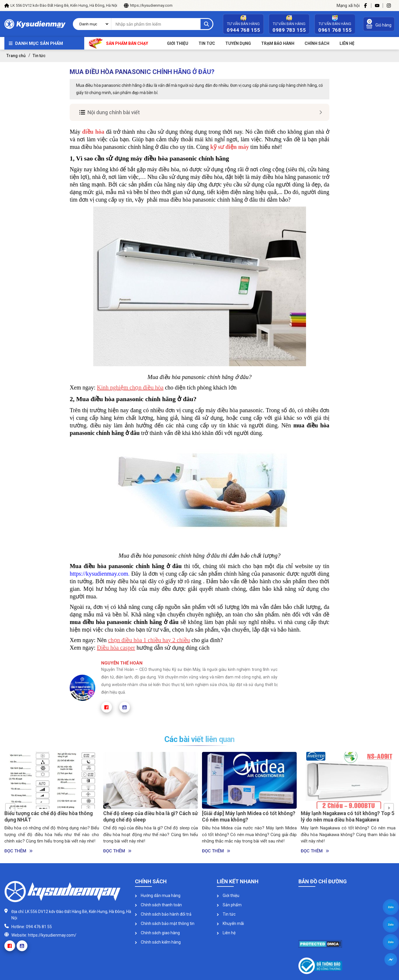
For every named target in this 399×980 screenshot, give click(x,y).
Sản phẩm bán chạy (118, 43)
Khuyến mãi (230, 923)
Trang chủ (16, 56)
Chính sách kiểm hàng (158, 942)
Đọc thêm (19, 851)
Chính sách (317, 43)
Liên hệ (226, 933)
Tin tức (207, 43)
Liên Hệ (347, 43)
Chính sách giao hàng (157, 933)
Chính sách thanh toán (158, 905)
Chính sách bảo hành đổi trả (163, 914)
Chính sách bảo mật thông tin (165, 923)
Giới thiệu (178, 43)
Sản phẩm (229, 905)
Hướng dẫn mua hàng (158, 896)
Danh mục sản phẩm (39, 43)
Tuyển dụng (238, 43)
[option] (52, 803)
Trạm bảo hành (278, 43)
